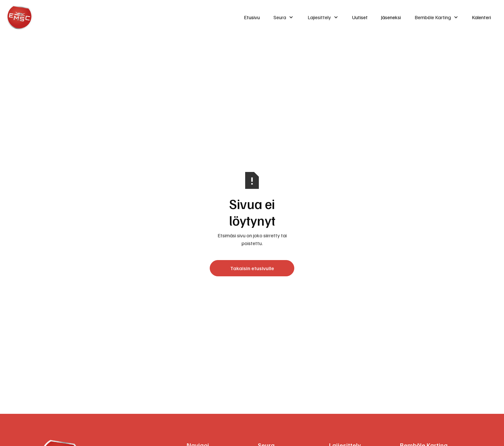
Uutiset (360, 17)
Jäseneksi (391, 17)
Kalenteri (481, 17)
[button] (283, 17)
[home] (119, 17)
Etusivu (252, 17)
